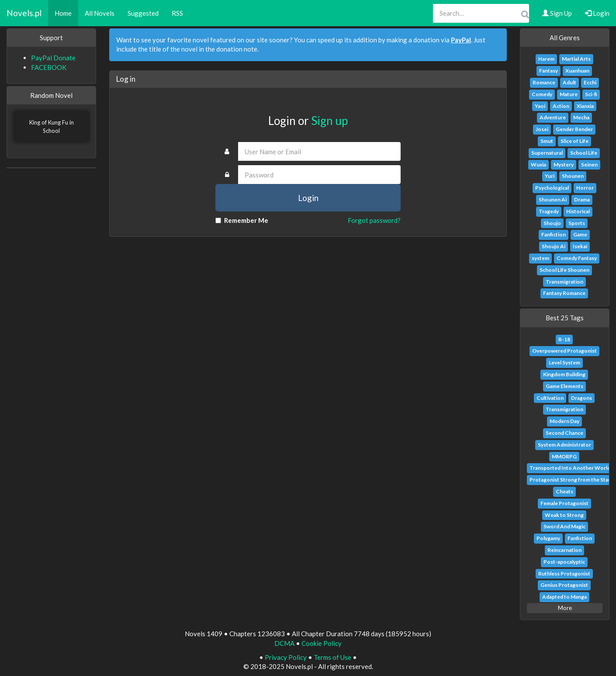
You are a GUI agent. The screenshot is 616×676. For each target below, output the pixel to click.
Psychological (552, 188)
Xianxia (585, 106)
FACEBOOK (49, 67)
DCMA (284, 643)
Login (597, 13)
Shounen (573, 176)
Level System (564, 362)
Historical (578, 211)
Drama (582, 199)
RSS (177, 13)
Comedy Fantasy (577, 258)
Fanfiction (554, 234)
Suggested (143, 13)
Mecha (581, 117)
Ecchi (590, 82)
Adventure (553, 117)
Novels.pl (24, 13)
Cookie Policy (322, 643)
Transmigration (564, 282)
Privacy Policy (286, 657)
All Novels (100, 13)
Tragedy (549, 211)
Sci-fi (591, 94)
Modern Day (564, 421)
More (565, 608)
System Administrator (564, 445)
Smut (547, 141)
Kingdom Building (564, 374)
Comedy (542, 94)
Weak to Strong (564, 515)
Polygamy (548, 538)
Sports (577, 223)
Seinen (589, 165)
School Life (584, 153)
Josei (542, 129)
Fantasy (549, 71)
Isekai (580, 246)
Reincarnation (564, 550)
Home (63, 13)
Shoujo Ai (554, 246)
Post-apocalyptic (564, 562)
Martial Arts (576, 59)
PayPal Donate (53, 58)
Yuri (550, 176)
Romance (544, 82)
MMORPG (564, 456)
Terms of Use (332, 657)
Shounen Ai (553, 199)
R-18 (564, 339)
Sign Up (557, 13)
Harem (546, 59)
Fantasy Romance (564, 293)
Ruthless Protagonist (564, 574)
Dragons (581, 398)
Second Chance (564, 433)
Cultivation (550, 398)
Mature (569, 94)
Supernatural (547, 153)
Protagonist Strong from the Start (571, 480)
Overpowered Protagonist (564, 351)
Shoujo (552, 223)
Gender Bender (574, 129)
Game (580, 234)
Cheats (564, 491)
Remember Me (242, 220)
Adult (569, 82)
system (540, 258)
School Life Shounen (564, 270)
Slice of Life (574, 141)
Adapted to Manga (564, 597)
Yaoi (540, 106)
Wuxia (538, 165)
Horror (585, 188)
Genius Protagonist (564, 585)
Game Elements (564, 386)
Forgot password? (374, 220)
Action (561, 106)
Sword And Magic (564, 526)
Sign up (329, 121)
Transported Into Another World (570, 468)
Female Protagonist (564, 503)
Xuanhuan (577, 71)
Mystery (564, 165)
